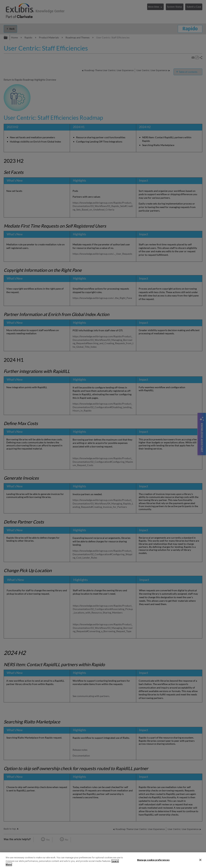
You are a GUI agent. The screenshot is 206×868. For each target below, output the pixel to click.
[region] (103, 860)
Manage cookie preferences (153, 860)
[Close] (200, 860)
